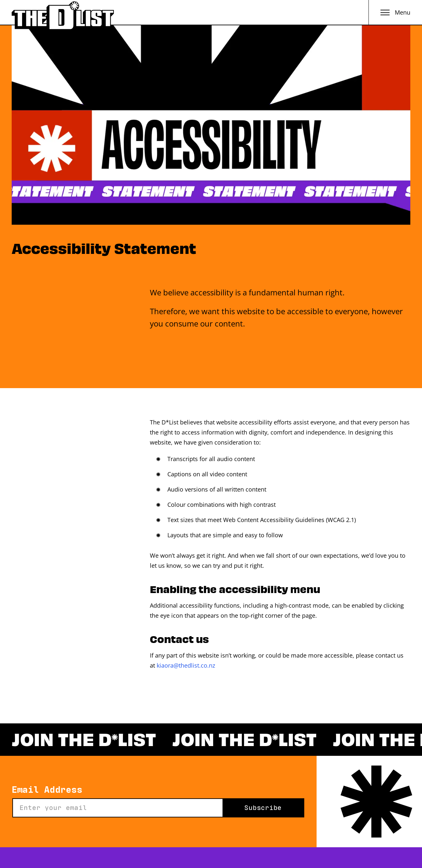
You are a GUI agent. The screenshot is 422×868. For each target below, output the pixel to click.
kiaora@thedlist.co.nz (186, 665)
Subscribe (263, 808)
